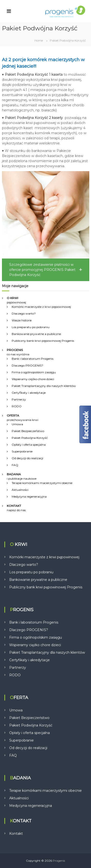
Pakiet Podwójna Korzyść (30, 438)
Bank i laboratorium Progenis (33, 359)
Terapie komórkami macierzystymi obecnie (42, 483)
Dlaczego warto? (24, 313)
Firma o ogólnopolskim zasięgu (34, 372)
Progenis (59, 861)
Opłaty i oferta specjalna (29, 445)
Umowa (17, 424)
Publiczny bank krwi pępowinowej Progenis (43, 341)
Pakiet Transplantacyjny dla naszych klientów (44, 386)
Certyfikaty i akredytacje (29, 393)
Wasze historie (22, 320)
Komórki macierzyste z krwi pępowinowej (41, 307)
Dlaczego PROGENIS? (27, 365)
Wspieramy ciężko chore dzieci (33, 379)
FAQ (15, 465)
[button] (46, 270)
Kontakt (16, 834)
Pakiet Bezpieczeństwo (28, 431)
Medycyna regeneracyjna (29, 497)
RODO (17, 406)
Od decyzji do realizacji (27, 458)
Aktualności (20, 490)
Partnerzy (19, 399)
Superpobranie (22, 451)
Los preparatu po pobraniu (31, 327)
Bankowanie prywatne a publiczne (36, 334)
